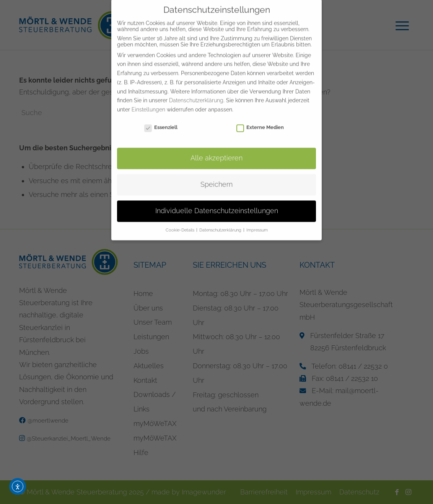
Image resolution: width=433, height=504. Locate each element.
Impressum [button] (257, 221)
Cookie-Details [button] (181, 221)
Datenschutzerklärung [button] (221, 221)
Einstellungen (148, 101)
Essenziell (161, 118)
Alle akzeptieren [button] (216, 149)
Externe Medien (260, 118)
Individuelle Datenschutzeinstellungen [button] (217, 202)
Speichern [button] (216, 176)
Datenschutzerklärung (196, 92)
